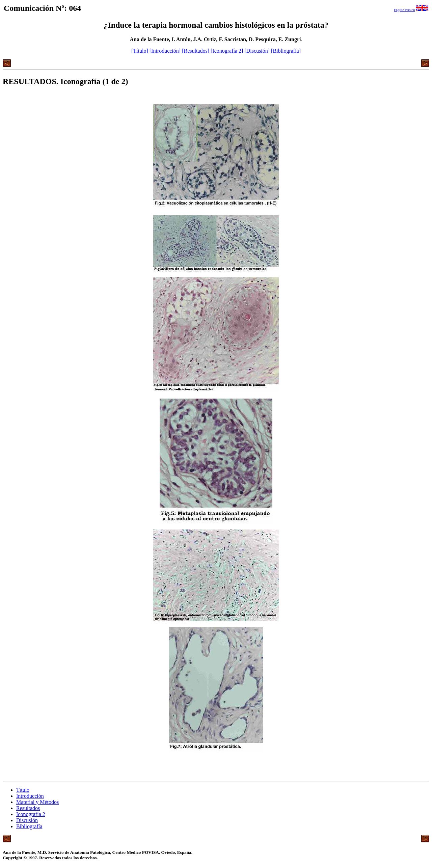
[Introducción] (165, 51)
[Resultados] (196, 51)
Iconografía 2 (31, 814)
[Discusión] (257, 51)
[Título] (140, 51)
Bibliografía (29, 826)
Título (23, 790)
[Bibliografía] (286, 51)
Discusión (27, 820)
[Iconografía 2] (227, 51)
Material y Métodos (37, 802)
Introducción (30, 796)
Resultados (28, 808)
